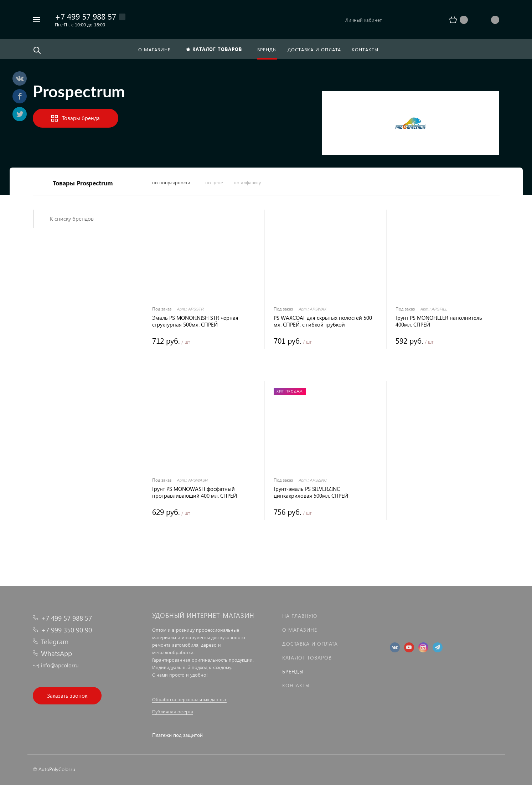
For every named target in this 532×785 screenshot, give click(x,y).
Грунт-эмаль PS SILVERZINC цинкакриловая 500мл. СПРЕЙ (311, 492)
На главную (300, 616)
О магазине (300, 630)
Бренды (293, 671)
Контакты (296, 685)
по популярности (171, 182)
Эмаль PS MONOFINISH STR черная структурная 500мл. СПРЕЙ (195, 321)
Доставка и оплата (310, 644)
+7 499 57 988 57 (86, 16)
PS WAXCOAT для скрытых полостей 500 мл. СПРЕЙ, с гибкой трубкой (323, 321)
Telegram (55, 642)
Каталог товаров (307, 658)
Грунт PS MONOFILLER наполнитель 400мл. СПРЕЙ (439, 321)
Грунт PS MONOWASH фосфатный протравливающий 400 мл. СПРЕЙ (195, 492)
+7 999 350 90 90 (66, 630)
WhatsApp (56, 653)
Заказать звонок (67, 696)
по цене (214, 182)
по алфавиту (247, 182)
